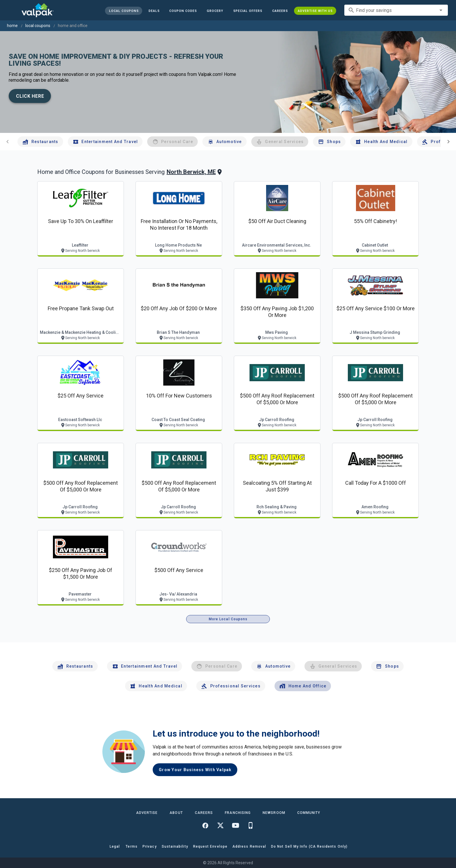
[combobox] (396, 10)
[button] (248, 11)
